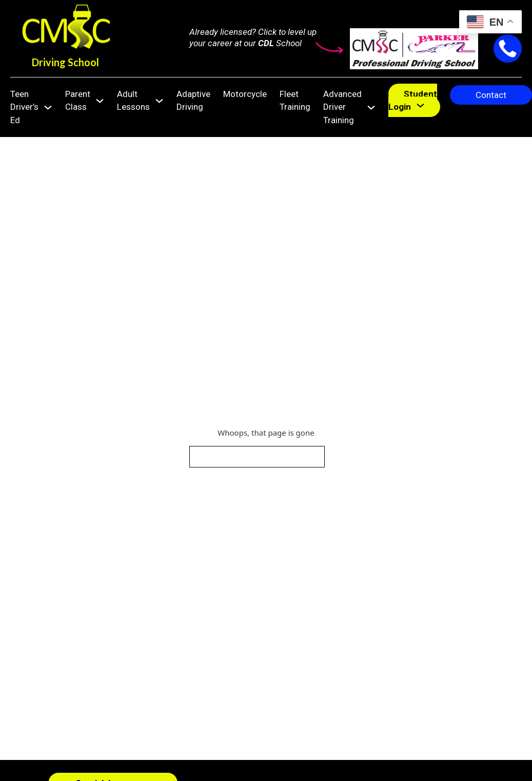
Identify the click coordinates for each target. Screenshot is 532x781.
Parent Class (78, 101)
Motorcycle (245, 94)
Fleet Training (295, 101)
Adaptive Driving (193, 101)
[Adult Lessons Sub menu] (159, 101)
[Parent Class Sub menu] (100, 101)
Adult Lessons (133, 101)
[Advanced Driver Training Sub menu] (371, 108)
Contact (491, 95)
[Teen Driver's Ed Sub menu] (48, 108)
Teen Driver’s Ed (24, 107)
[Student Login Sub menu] (420, 105)
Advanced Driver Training (342, 107)
